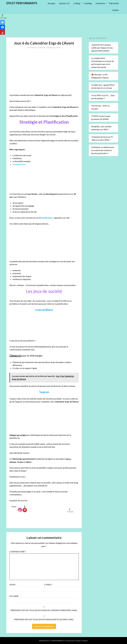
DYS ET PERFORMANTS (22, 3)
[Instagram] (20, 509)
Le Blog (77, 3)
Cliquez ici (15, 355)
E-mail (48, 584)
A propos (51, 3)
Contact (115, 10)
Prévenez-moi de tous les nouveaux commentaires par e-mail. (44, 610)
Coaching (88, 3)
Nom (13, 584)
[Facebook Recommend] (17, 507)
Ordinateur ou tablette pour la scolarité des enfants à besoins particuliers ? (103, 150)
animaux (14, 462)
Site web (14, 596)
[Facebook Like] (10, 507)
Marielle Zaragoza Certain (50, 47)
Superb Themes (81, 640)
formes (22, 462)
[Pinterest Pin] (28, 507)
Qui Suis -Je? (64, 3)
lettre (69, 459)
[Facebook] (2, 27)
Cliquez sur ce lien (18, 435)
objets (31, 462)
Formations (100, 3)
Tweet (14, 506)
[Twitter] (2, 22)
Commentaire (18, 551)
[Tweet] (11, 507)
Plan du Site (114, 3)
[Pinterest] (25, 509)
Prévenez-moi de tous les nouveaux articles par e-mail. (44, 619)
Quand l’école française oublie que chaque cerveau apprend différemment (102, 48)
